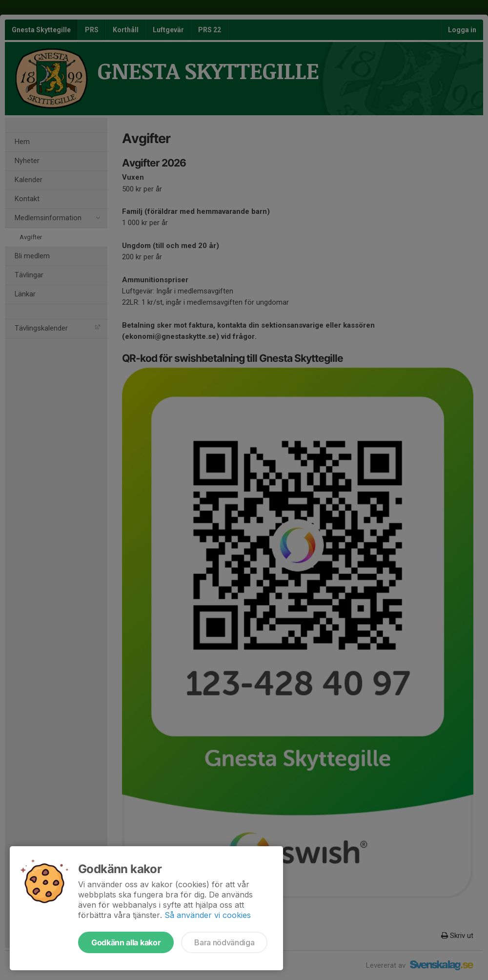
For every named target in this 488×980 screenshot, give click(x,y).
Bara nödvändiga (224, 942)
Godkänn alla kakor (126, 942)
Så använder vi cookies (208, 915)
